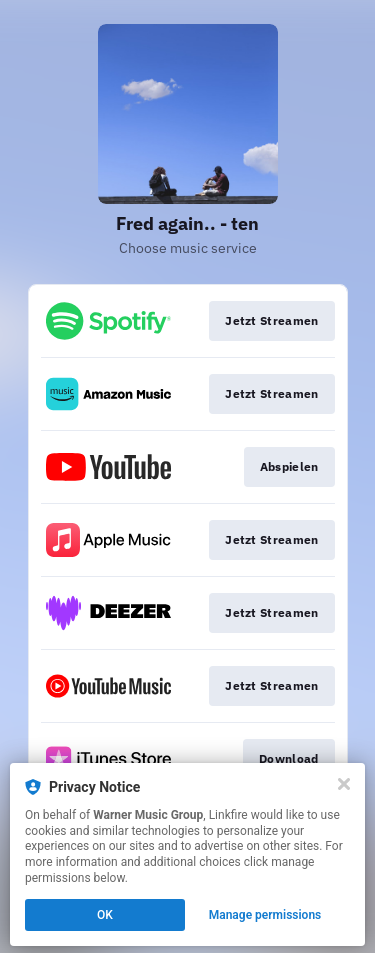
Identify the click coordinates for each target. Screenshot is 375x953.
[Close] (344, 784)
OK (105, 915)
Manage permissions (265, 915)
